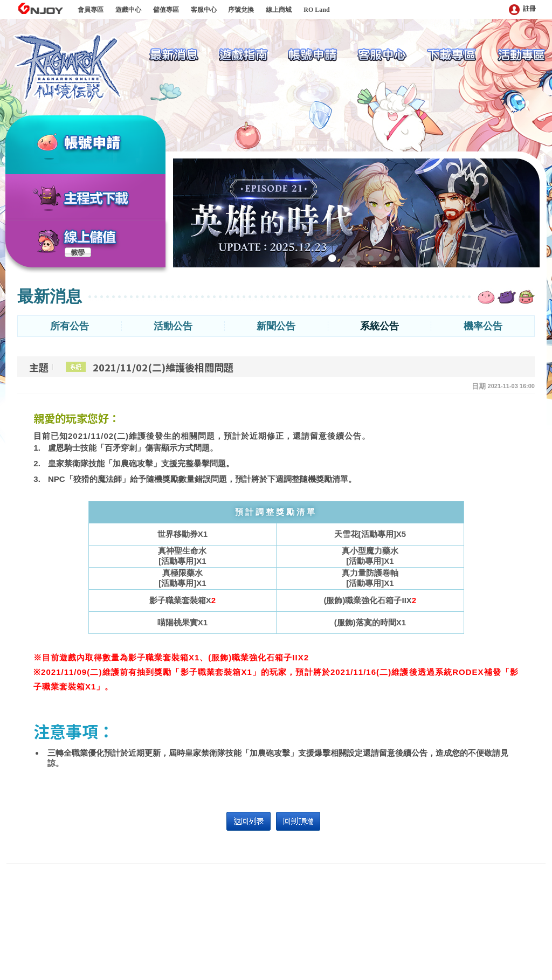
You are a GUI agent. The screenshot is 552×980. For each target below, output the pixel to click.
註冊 (522, 9)
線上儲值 (91, 237)
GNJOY (40, 8)
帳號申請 (106, 144)
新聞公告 (276, 326)
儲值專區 (166, 10)
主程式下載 (96, 199)
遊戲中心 (128, 10)
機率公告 (483, 326)
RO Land (316, 10)
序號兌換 (241, 10)
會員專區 (91, 10)
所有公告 (70, 326)
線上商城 (279, 10)
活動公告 (173, 326)
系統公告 (379, 326)
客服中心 (204, 10)
